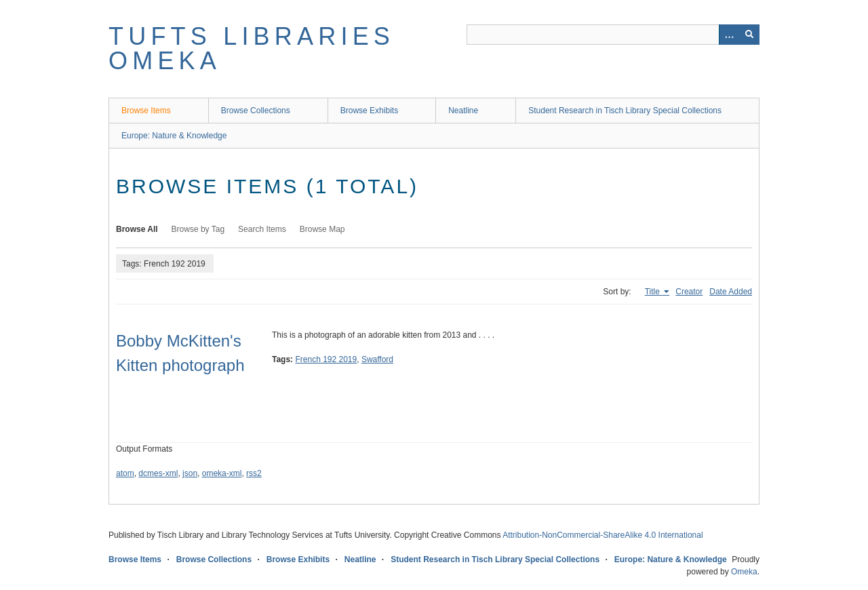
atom (125, 473)
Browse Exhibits (369, 111)
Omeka (744, 572)
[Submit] (749, 35)
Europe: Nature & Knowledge (174, 136)
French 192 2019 (326, 359)
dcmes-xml (158, 473)
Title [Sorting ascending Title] (654, 292)
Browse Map (322, 229)
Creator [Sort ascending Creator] (689, 292)
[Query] (613, 35)
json (190, 473)
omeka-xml (222, 473)
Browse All (137, 229)
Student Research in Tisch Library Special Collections (625, 111)
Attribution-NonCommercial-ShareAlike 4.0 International (603, 535)
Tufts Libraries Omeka (252, 48)
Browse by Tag (198, 229)
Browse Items (146, 111)
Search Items (262, 229)
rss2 (254, 473)
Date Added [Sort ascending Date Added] (731, 292)
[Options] (729, 35)
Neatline (463, 111)
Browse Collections (256, 111)
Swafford (377, 359)
